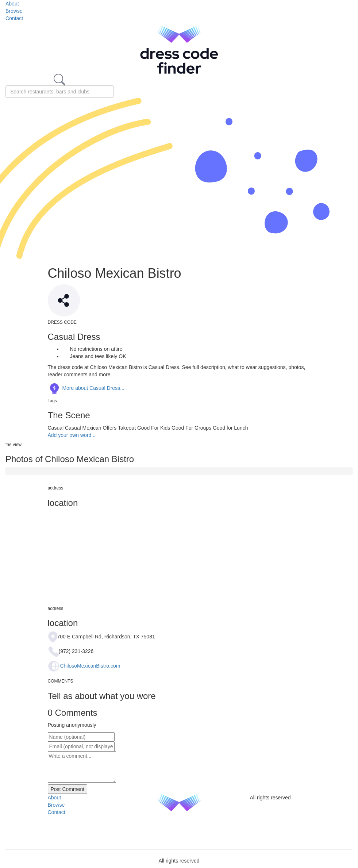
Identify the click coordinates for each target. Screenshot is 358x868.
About (12, 4)
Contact (14, 18)
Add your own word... (72, 435)
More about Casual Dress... (86, 388)
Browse (14, 11)
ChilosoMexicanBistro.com (90, 666)
